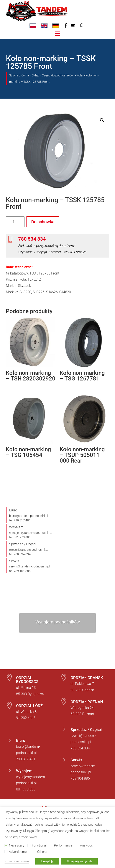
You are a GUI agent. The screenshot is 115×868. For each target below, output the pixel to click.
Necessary (17, 845)
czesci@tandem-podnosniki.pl (29, 550)
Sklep (35, 75)
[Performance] (51, 845)
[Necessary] (6, 845)
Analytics (86, 845)
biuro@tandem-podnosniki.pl (29, 516)
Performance (63, 845)
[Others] (34, 851)
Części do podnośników (58, 75)
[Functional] (29, 845)
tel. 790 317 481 (20, 520)
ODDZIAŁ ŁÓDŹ (29, 706)
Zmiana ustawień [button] (17, 861)
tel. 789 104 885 (20, 571)
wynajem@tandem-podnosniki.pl (31, 533)
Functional (39, 845)
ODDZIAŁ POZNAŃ (87, 702)
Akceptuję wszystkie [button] (79, 861)
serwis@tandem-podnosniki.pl (29, 566)
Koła (80, 75)
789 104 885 (80, 778)
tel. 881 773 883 (20, 537)
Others (42, 852)
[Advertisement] (6, 851)
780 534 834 (32, 239)
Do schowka (43, 222)
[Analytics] (77, 845)
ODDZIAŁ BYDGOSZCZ (27, 680)
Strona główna (19, 75)
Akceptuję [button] (47, 861)
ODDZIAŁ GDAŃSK (87, 678)
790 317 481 (26, 759)
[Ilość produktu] (15, 222)
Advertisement (19, 852)
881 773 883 (26, 789)
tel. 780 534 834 (20, 554)
